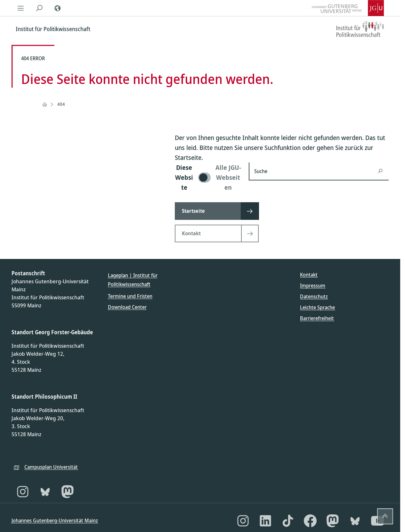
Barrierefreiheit (317, 318)
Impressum (313, 286)
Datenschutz (314, 296)
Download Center (127, 307)
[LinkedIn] (265, 521)
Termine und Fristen (130, 296)
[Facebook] (310, 521)
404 (61, 104)
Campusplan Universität (51, 467)
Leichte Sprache (317, 307)
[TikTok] (288, 521)
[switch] (208, 177)
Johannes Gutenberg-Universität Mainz (55, 520)
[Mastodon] (68, 492)
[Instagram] (23, 492)
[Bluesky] (45, 492)
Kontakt (309, 275)
